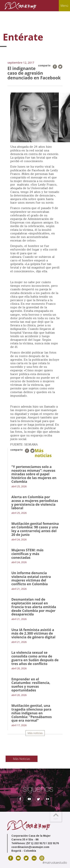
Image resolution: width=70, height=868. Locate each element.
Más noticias (35, 733)
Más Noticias (22, 759)
